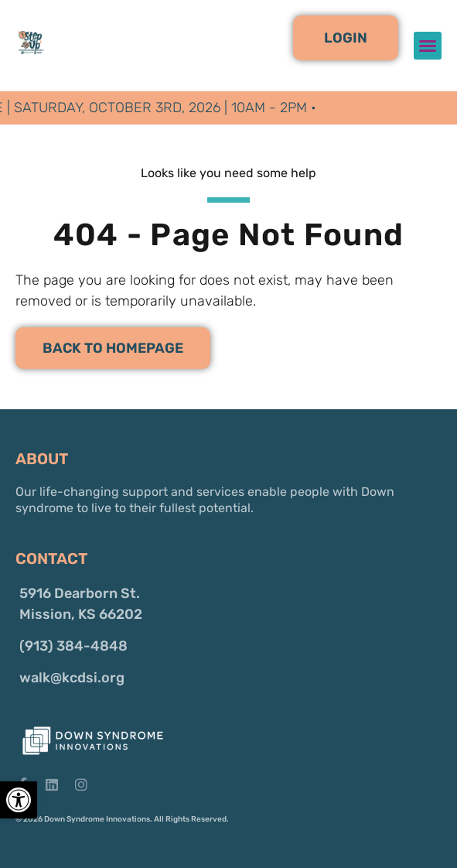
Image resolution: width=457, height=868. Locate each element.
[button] (346, 38)
